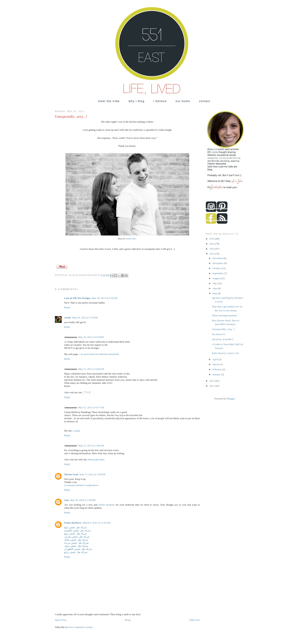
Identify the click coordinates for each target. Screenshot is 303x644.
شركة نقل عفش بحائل (76, 540)
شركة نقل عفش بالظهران (78, 549)
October (217, 268)
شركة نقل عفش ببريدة (76, 543)
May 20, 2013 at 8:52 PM (91, 337)
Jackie (68, 318)
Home (128, 620)
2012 (212, 381)
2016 (212, 239)
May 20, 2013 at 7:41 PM (85, 318)
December (218, 258)
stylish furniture (107, 505)
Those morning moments (224, 315)
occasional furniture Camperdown (81, 485)
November (218, 263)
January (217, 374)
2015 (212, 244)
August (217, 278)
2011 (212, 386)
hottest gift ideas (96, 459)
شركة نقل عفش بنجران (77, 537)
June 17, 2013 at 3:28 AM (92, 474)
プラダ (87, 392)
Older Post (194, 620)
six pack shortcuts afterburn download (100, 354)
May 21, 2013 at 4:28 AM (91, 369)
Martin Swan (71, 474)
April (216, 359)
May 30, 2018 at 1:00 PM (83, 500)
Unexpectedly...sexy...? (223, 329)
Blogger (231, 399)
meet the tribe (109, 101)
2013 (212, 254)
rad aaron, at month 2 (223, 339)
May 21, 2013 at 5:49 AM (91, 446)
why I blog (136, 101)
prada (77, 431)
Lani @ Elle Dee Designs (77, 298)
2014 (212, 249)
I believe (160, 101)
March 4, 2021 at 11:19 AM (97, 523)
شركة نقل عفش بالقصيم (77, 530)
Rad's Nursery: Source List (225, 353)
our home (183, 101)
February (217, 369)
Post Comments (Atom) (81, 627)
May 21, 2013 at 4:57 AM (91, 407)
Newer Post (61, 620)
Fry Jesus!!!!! (219, 334)
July (215, 283)
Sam (67, 500)
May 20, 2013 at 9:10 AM (104, 298)
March (216, 364)
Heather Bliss (131, 239)
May (215, 293)
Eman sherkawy (73, 523)
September (218, 273)
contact (205, 101)
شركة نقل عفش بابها (75, 527)
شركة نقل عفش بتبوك (76, 546)
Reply (67, 307)
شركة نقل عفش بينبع (75, 534)
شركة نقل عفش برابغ (76, 552)
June (215, 288)
